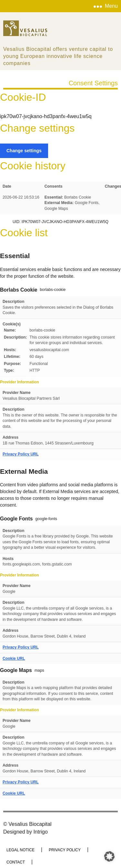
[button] (109, 856)
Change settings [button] (24, 151)
